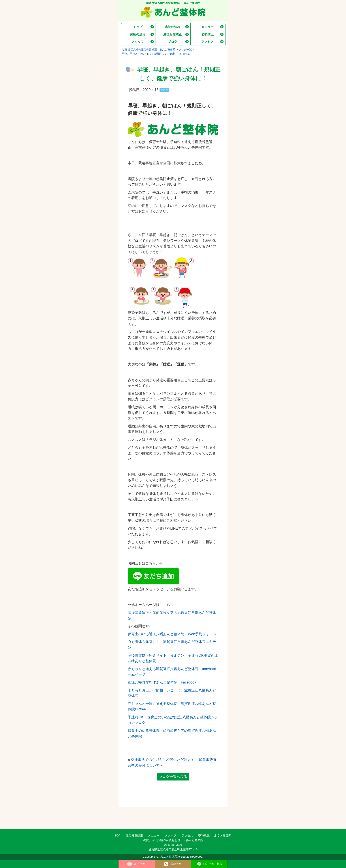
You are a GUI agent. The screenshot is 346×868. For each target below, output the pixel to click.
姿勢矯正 (204, 835)
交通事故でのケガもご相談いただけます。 (164, 760)
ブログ (164, 90)
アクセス (187, 835)
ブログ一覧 (185, 50)
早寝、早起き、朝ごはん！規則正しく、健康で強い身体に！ (158, 54)
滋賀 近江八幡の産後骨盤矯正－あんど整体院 (149, 50)
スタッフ (171, 835)
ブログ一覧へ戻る (173, 777)
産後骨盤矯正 (134, 835)
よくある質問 (223, 835)
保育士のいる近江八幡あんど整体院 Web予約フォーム (172, 634)
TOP (118, 835)
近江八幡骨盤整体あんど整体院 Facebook (162, 682)
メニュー (154, 835)
